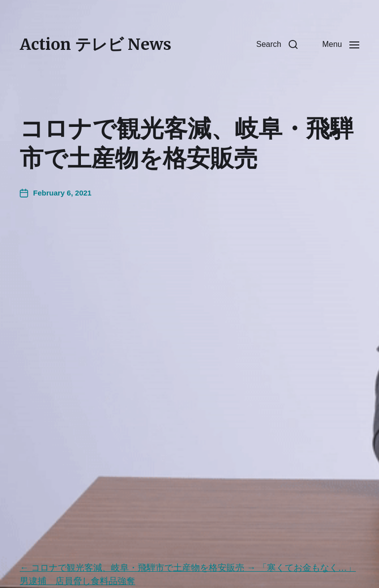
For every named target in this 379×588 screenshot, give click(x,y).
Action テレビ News (95, 44)
